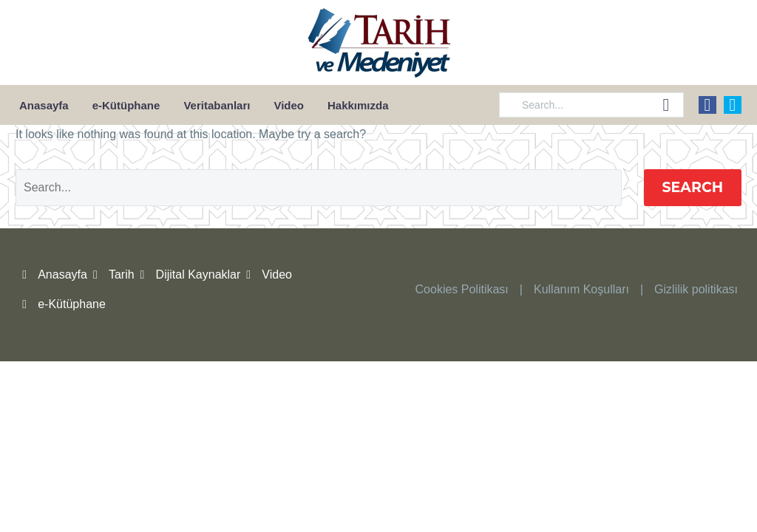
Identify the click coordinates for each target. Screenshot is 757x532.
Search (693, 187)
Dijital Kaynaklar (198, 274)
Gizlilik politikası (696, 289)
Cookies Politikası (462, 289)
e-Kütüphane (126, 105)
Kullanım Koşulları (581, 289)
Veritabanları (217, 105)
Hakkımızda (358, 105)
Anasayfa (44, 105)
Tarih (122, 274)
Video (289, 105)
